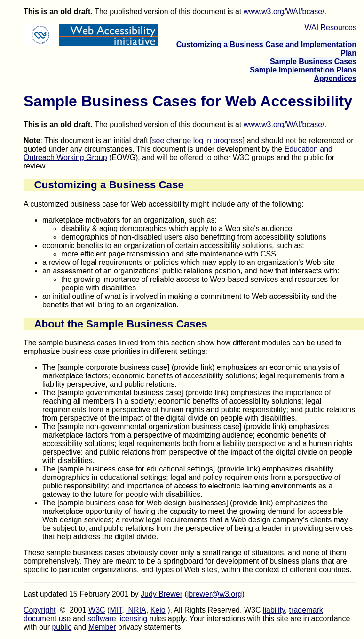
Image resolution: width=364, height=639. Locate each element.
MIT (116, 610)
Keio (158, 610)
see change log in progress (198, 140)
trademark (306, 610)
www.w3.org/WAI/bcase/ (284, 12)
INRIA (136, 610)
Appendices (335, 78)
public (62, 627)
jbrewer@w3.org (215, 594)
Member (102, 627)
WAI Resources (330, 28)
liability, (275, 610)
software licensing (119, 619)
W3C (97, 610)
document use (48, 619)
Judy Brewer (162, 594)
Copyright (40, 610)
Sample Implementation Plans (303, 70)
